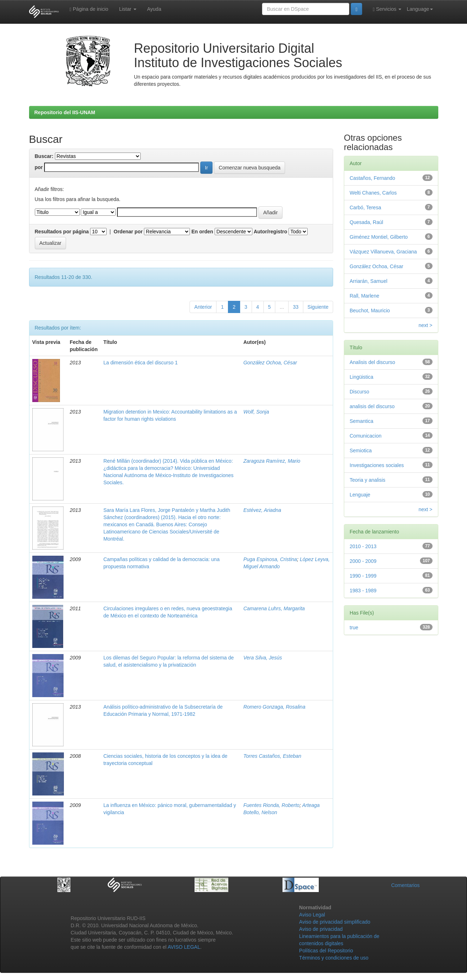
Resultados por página (62, 232)
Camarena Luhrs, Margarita (274, 608)
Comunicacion (366, 436)
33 (296, 307)
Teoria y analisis (368, 480)
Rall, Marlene (364, 296)
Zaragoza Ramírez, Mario (272, 461)
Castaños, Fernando (372, 178)
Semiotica (361, 451)
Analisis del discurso (372, 362)
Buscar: (44, 156)
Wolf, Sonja (256, 412)
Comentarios (405, 885)
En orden (202, 232)
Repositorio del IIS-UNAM (65, 112)
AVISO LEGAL (184, 947)
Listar (128, 9)
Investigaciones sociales (377, 465)
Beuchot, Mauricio (370, 311)
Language (420, 9)
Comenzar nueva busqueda (249, 168)
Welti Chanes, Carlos (373, 193)
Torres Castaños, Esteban (272, 756)
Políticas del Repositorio (326, 951)
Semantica (361, 421)
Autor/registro (270, 232)
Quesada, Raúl (366, 222)
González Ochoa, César (270, 363)
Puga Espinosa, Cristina (270, 559)
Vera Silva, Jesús (263, 658)
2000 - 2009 (363, 561)
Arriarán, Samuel (368, 281)
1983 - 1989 (363, 591)
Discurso (359, 392)
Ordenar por (128, 232)
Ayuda (154, 9)
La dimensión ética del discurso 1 (141, 363)
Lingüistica (361, 377)
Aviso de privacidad (321, 929)
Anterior (203, 307)
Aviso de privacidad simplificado (335, 922)
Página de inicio (89, 9)
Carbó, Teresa (365, 207)
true (354, 627)
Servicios (387, 9)
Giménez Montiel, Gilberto (379, 237)
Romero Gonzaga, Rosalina (274, 707)
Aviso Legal (312, 915)
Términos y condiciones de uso (334, 958)
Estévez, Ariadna (262, 510)
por (39, 167)
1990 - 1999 (363, 576)
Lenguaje (360, 495)
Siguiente (318, 307)
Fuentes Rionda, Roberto (271, 805)
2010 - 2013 (363, 546)
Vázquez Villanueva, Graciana (383, 252)
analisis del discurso (372, 406)
